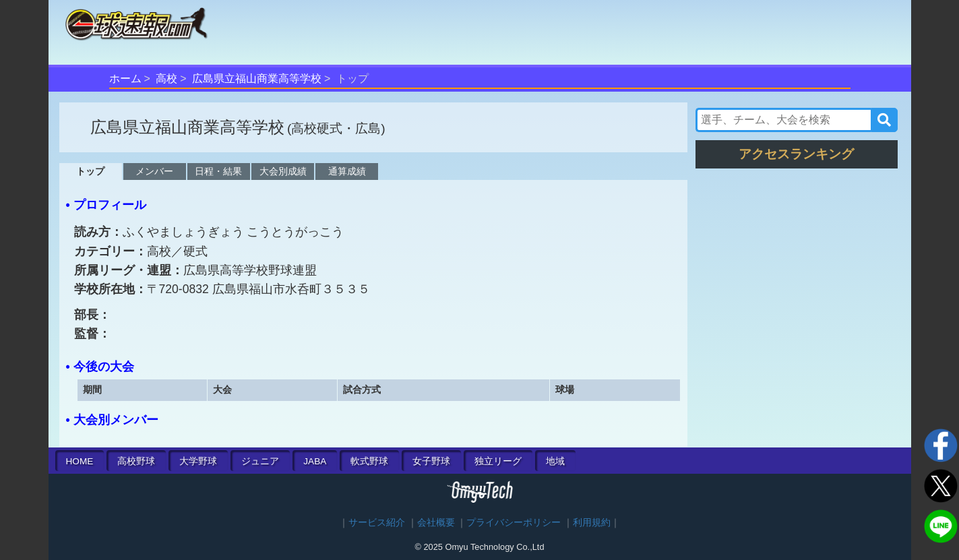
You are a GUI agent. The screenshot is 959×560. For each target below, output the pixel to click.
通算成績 (347, 171)
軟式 (369, 461)
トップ (90, 171)
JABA (315, 461)
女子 (431, 461)
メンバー (154, 171)
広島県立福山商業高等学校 (257, 79)
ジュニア (260, 461)
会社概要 (436, 523)
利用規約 (592, 523)
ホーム (125, 79)
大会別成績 (283, 171)
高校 (166, 79)
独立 (498, 461)
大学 (198, 461)
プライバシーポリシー (514, 523)
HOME (80, 461)
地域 (555, 461)
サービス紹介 (377, 523)
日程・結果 (218, 171)
